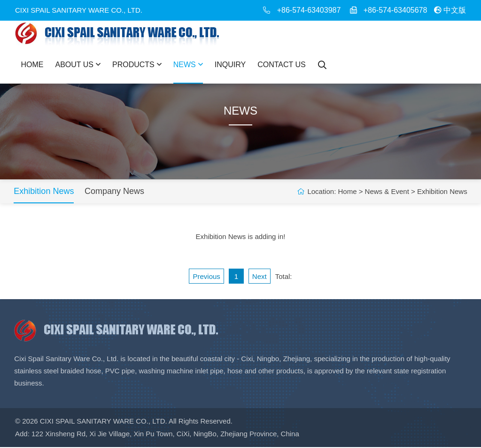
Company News (116, 192)
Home (32, 65)
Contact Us (282, 65)
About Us (78, 65)
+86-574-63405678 (396, 10)
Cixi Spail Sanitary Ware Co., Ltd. (104, 422)
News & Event (386, 192)
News (188, 65)
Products (137, 65)
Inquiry (230, 65)
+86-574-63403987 (309, 10)
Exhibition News (45, 192)
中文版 (450, 10)
